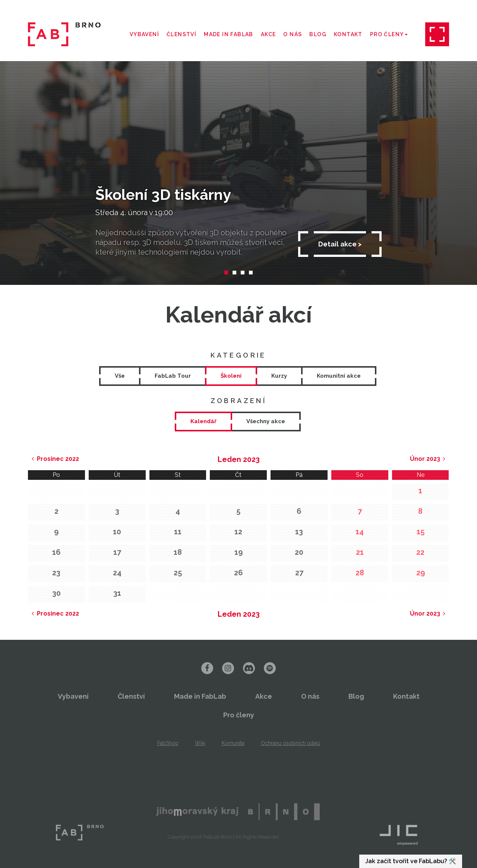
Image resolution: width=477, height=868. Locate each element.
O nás (293, 34)
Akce (268, 34)
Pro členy (389, 34)
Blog (318, 34)
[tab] (203, 422)
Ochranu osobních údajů (290, 743)
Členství (181, 34)
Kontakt (348, 34)
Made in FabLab (229, 34)
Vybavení (144, 34)
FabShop (168, 743)
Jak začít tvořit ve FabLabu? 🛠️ (411, 861)
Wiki (200, 743)
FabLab (80, 833)
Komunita (233, 743)
